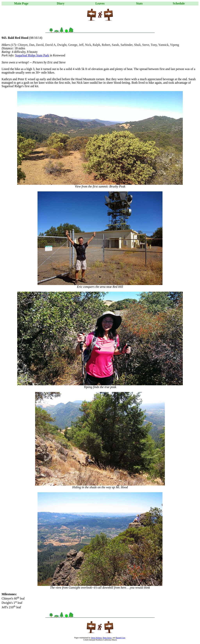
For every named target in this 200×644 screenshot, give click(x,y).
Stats (139, 3)
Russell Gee (121, 638)
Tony (154, 45)
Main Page (21, 3)
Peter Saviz (107, 638)
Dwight (62, 45)
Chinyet (23, 45)
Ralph (96, 45)
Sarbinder (127, 45)
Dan (32, 45)
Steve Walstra (96, 638)
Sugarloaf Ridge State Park (32, 55)
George (73, 45)
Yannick (163, 45)
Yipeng (174, 45)
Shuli (137, 45)
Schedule (179, 3)
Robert (106, 45)
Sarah (115, 45)
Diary (61, 3)
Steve (146, 45)
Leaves (100, 3)
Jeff (81, 45)
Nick (88, 45)
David (40, 45)
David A (50, 45)
